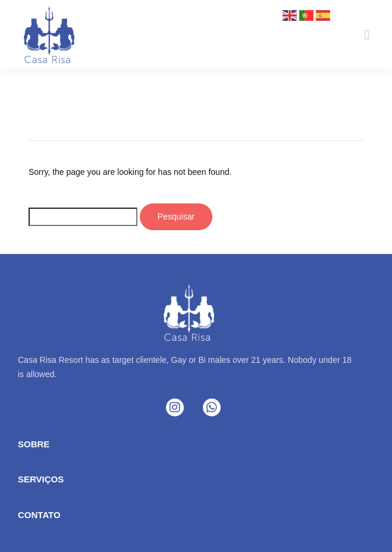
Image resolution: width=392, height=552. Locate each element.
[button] (367, 35)
